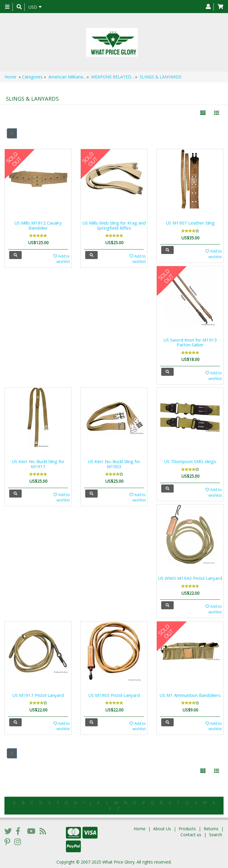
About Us (162, 829)
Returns (211, 829)
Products (187, 829)
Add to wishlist (62, 259)
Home (10, 77)
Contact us (191, 835)
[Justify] (217, 113)
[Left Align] (203, 113)
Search (216, 835)
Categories (32, 77)
